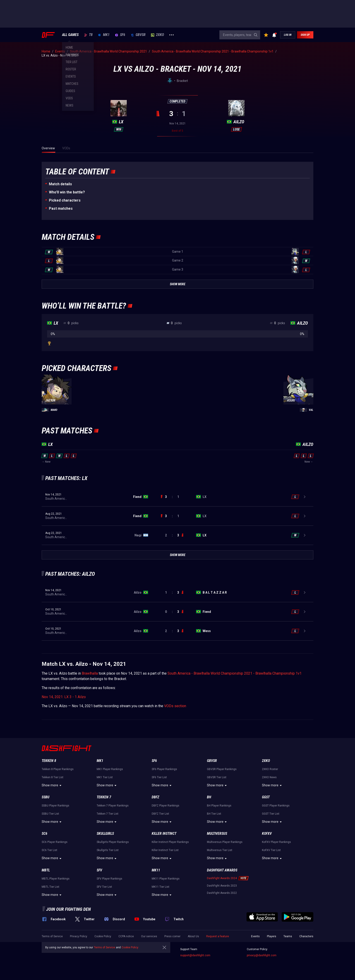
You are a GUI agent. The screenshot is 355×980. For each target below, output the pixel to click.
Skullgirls (105, 834)
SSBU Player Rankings (55, 806)
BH (209, 797)
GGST (266, 797)
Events (255, 936)
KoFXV (267, 834)
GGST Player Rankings (276, 806)
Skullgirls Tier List (108, 850)
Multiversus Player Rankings (225, 842)
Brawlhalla (90, 673)
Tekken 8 (49, 761)
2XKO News (269, 777)
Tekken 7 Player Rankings (113, 806)
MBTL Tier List (50, 887)
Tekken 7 (104, 797)
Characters (306, 936)
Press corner (172, 936)
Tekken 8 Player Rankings (58, 769)
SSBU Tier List (50, 814)
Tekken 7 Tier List (108, 814)
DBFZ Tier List (160, 814)
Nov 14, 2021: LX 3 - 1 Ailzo (64, 697)
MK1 (104, 35)
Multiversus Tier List (220, 850)
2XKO (157, 35)
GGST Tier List (271, 814)
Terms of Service (52, 936)
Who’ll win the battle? (67, 192)
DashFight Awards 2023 (222, 886)
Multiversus (217, 834)
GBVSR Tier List (217, 777)
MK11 (156, 870)
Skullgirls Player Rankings (113, 842)
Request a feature (218, 936)
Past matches (61, 208)
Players (272, 936)
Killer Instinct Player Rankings (170, 842)
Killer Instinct (164, 834)
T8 (88, 35)
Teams (288, 936)
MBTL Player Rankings (56, 879)
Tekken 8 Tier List (53, 777)
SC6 (44, 834)
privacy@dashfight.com (262, 955)
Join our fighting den (68, 909)
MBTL (46, 870)
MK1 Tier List (105, 777)
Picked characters (65, 200)
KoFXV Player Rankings (276, 842)
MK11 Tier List (161, 887)
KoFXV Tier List (271, 850)
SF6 (120, 35)
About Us (193, 936)
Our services (149, 936)
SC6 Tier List (49, 850)
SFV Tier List (104, 887)
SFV (99, 870)
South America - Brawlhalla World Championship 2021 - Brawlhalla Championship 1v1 (235, 673)
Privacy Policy (79, 936)
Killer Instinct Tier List (165, 850)
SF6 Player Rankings (164, 769)
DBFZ (155, 797)
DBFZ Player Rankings (166, 806)
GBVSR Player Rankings (222, 769)
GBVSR (138, 35)
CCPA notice (126, 936)
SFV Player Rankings (109, 879)
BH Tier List (214, 814)
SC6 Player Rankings (55, 842)
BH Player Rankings (219, 806)
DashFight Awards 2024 (222, 878)
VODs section (175, 706)
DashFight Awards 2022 (222, 893)
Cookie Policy (103, 936)
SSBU (46, 797)
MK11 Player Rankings (166, 879)
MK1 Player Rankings (110, 769)
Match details (60, 184)
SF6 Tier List (159, 777)
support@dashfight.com (195, 955)
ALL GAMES (70, 35)
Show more (52, 785)
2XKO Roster (270, 769)
